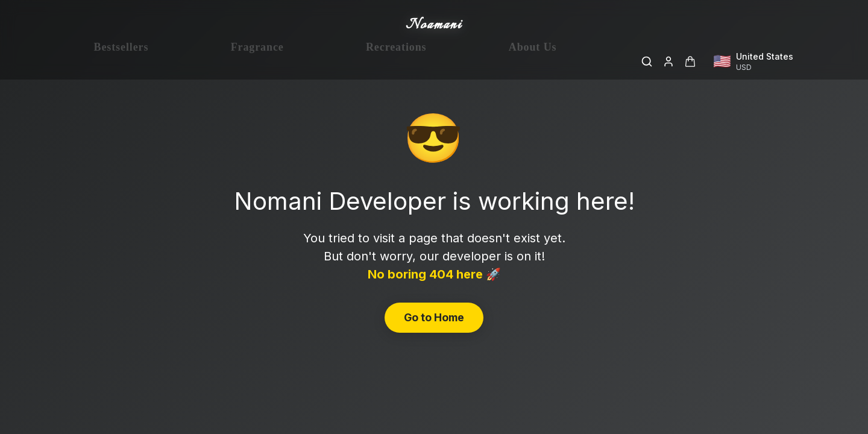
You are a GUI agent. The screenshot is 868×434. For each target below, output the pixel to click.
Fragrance (257, 61)
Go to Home (434, 317)
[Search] (647, 61)
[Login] (668, 61)
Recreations (396, 61)
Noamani (434, 25)
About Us (533, 61)
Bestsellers (121, 61)
